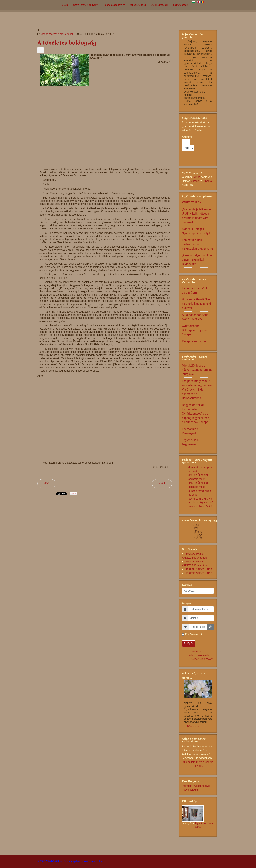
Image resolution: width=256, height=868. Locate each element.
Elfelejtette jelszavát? (201, 659)
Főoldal (65, 5)
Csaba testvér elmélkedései (57, 34)
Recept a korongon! (194, 341)
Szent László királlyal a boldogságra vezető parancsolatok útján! (201, 503)
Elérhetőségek (180, 5)
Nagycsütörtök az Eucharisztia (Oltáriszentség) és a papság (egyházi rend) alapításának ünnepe (196, 414)
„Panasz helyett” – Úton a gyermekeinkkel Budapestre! (197, 260)
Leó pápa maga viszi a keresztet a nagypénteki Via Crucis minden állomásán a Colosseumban (197, 390)
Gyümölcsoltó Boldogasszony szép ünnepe (195, 330)
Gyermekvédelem (160, 5)
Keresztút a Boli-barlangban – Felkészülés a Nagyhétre (197, 244)
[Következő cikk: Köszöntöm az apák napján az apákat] (162, 484)
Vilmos (195, 181)
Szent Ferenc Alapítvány (85, 5)
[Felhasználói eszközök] (40, 50)
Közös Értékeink (138, 5)
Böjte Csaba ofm (114, 5)
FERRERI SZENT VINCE (199, 569)
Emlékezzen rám (195, 635)
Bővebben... (194, 726)
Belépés (189, 644)
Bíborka (207, 181)
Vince (197, 177)
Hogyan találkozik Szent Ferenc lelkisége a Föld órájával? (197, 304)
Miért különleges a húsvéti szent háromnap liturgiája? (197, 370)
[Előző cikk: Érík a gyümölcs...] (47, 484)
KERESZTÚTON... (193, 202)
